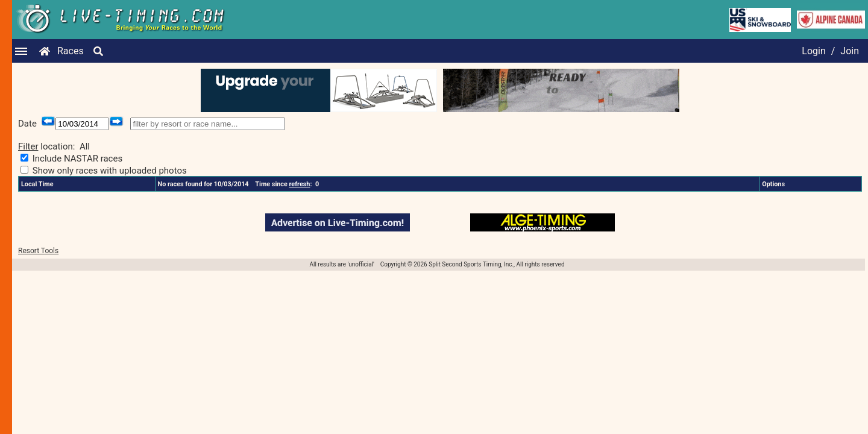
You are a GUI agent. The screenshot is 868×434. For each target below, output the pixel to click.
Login (813, 51)
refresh (300, 184)
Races (71, 51)
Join (850, 51)
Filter (28, 146)
